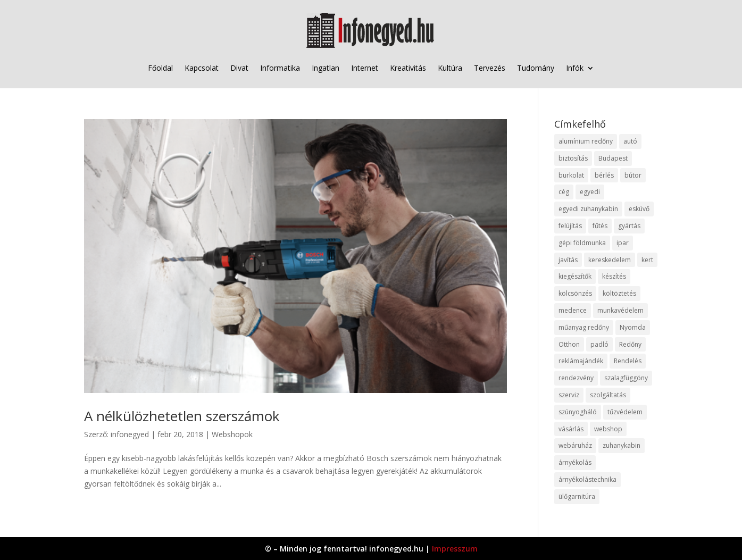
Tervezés (490, 68)
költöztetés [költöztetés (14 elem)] (619, 293)
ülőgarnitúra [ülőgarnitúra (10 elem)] (577, 496)
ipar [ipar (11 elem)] (623, 243)
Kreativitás (408, 68)
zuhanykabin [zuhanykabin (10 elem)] (622, 445)
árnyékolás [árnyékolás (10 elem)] (575, 462)
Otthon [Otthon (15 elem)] (569, 344)
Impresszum (455, 549)
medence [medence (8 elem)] (573, 310)
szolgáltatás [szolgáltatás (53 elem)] (608, 395)
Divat (239, 68)
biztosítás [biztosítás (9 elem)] (573, 158)
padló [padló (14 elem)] (599, 344)
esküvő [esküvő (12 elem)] (639, 209)
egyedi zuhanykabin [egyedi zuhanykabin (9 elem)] (588, 209)
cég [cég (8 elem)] (564, 192)
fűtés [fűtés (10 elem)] (600, 226)
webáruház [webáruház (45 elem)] (575, 445)
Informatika (280, 68)
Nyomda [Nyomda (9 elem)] (633, 327)
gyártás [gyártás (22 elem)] (629, 226)
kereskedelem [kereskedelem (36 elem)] (610, 260)
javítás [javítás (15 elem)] (568, 260)
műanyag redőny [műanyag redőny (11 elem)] (584, 327)
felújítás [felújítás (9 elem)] (570, 226)
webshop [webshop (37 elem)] (608, 429)
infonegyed (130, 434)
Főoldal (160, 68)
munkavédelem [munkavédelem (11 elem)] (620, 310)
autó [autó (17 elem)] (630, 141)
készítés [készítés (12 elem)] (614, 276)
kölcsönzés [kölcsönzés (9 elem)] (575, 293)
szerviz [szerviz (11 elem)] (569, 395)
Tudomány (536, 68)
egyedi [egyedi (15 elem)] (590, 192)
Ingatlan (326, 68)
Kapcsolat (202, 68)
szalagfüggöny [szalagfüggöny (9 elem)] (626, 378)
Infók (575, 68)
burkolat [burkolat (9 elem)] (571, 175)
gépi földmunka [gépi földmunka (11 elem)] (582, 243)
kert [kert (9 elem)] (647, 260)
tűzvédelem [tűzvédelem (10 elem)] (625, 412)
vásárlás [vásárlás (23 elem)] (571, 429)
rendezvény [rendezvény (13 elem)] (576, 378)
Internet (365, 68)
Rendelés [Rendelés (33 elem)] (628, 361)
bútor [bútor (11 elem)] (633, 175)
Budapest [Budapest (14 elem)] (613, 158)
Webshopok (232, 434)
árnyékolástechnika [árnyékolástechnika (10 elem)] (587, 479)
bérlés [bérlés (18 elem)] (604, 175)
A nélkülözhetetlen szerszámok (182, 416)
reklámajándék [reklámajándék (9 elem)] (581, 361)
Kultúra (450, 68)
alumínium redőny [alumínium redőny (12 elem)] (586, 141)
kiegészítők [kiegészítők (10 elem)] (575, 276)
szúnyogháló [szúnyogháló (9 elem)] (578, 412)
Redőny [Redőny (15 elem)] (630, 344)
